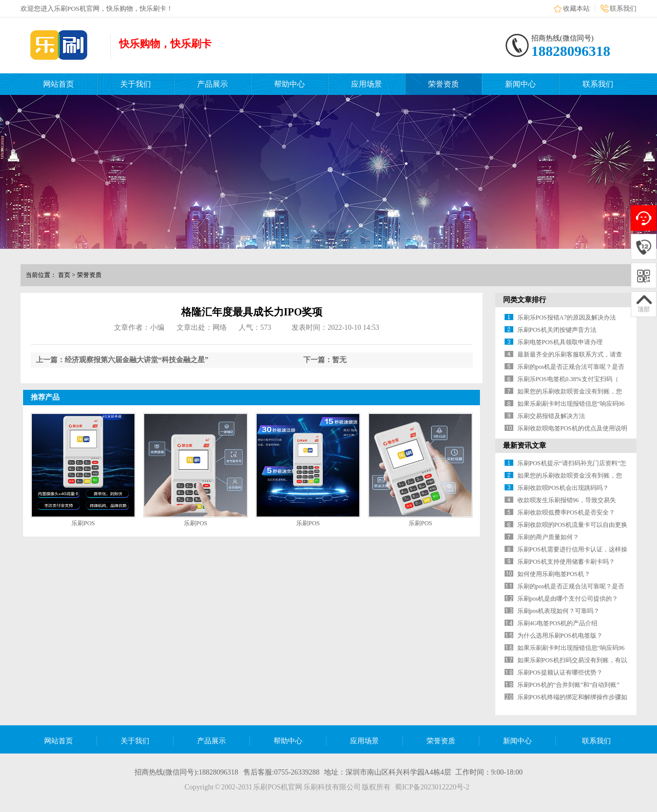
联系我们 (623, 8)
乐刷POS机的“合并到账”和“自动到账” (568, 685)
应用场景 (366, 84)
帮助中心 (289, 84)
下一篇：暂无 (325, 360)
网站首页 (59, 84)
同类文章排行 (525, 300)
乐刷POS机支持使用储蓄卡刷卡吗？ (566, 562)
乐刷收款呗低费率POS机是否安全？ (566, 512)
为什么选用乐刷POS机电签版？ (560, 636)
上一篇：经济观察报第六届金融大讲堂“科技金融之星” (122, 360)
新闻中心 (520, 84)
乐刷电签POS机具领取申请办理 (560, 342)
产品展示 (212, 84)
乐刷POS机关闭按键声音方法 (557, 330)
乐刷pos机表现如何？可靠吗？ (559, 611)
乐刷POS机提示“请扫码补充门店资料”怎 (572, 463)
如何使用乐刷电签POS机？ (554, 574)
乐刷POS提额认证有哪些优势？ (560, 672)
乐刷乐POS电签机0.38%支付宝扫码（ (568, 379)
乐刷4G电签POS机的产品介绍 (558, 623)
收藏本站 (576, 8)
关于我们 (136, 84)
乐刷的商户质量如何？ (548, 537)
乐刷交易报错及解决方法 (551, 416)
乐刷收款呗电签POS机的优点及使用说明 (572, 428)
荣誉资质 (443, 84)
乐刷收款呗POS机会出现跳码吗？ (563, 488)
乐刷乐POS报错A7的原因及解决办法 (567, 318)
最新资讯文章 (525, 445)
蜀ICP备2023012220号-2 (432, 787)
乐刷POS (83, 523)
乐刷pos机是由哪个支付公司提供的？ (568, 599)
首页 (64, 275)
